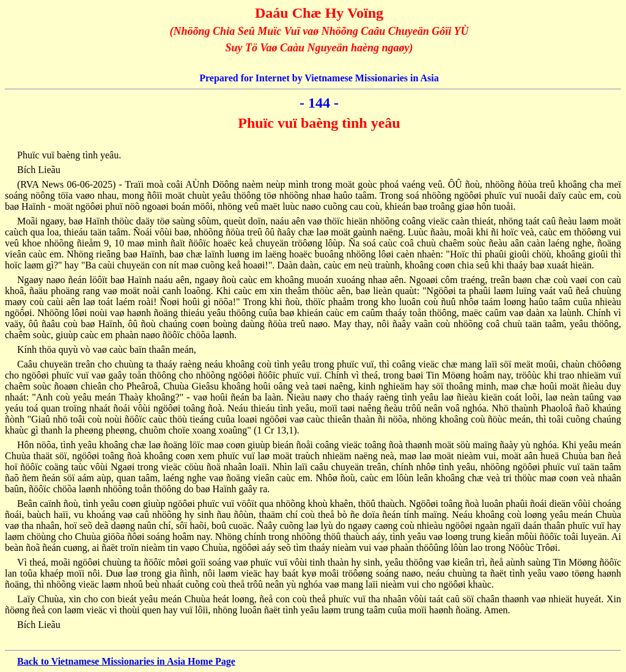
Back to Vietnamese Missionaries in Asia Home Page (126, 661)
